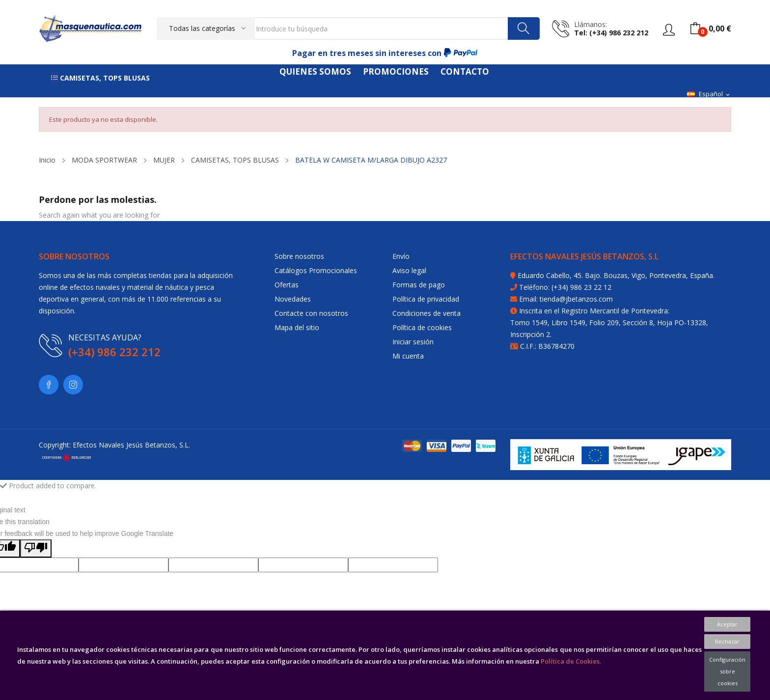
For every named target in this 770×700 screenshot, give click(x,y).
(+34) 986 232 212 (114, 352)
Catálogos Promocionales (316, 270)
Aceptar (727, 624)
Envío (401, 256)
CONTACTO (465, 71)
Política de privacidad (426, 299)
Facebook (49, 385)
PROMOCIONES (396, 71)
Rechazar (727, 641)
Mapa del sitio (297, 327)
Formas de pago (419, 285)
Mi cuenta (408, 356)
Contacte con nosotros (311, 313)
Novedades (293, 299)
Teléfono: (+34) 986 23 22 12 (565, 287)
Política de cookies (422, 327)
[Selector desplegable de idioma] (709, 94)
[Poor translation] (36, 548)
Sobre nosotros (299, 256)
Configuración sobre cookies (727, 671)
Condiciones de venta (426, 313)
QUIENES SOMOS (315, 71)
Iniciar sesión (413, 342)
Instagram (73, 385)
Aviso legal (409, 270)
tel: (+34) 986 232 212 (611, 33)
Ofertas (287, 285)
